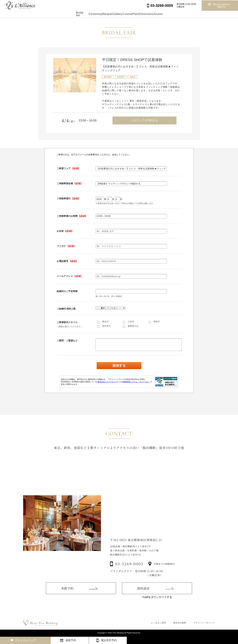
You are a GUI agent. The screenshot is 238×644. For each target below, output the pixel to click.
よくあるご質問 (158, 623)
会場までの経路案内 (164, 571)
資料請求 (143, 594)
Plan (142, 14)
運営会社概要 (180, 623)
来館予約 (67, 592)
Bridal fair (51, 14)
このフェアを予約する (144, 120)
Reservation (222, 5)
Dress (157, 14)
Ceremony (71, 14)
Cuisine (126, 14)
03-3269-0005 (129, 571)
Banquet (91, 14)
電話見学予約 (109, 640)
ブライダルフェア (25, 640)
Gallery (109, 14)
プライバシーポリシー (204, 623)
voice (172, 14)
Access (188, 14)
